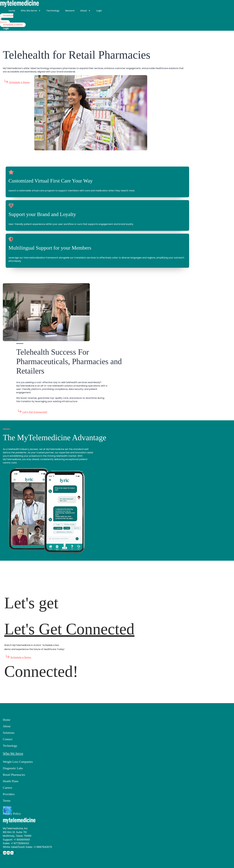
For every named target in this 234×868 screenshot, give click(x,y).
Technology (53, 11)
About (85, 11)
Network (70, 11)
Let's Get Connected (69, 629)
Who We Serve (31, 11)
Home (12, 11)
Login (99, 11)
